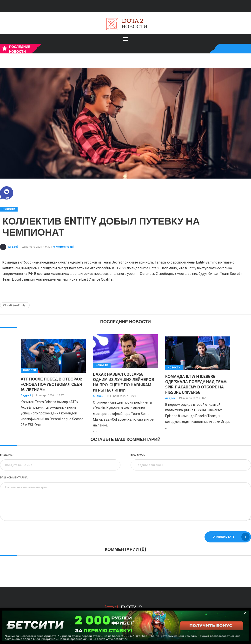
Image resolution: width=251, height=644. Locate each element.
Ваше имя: (8, 455)
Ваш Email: (138, 455)
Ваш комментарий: (14, 478)
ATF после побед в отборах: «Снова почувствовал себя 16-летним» (51, 384)
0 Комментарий (64, 247)
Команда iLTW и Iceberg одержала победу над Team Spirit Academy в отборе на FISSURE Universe (196, 384)
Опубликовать (231, 537)
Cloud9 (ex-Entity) (15, 305)
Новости (9, 209)
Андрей (13, 247)
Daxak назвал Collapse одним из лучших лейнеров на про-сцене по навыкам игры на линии (124, 382)
